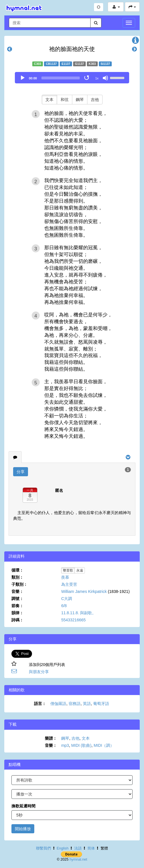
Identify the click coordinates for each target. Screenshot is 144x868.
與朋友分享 (39, 672)
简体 (91, 848)
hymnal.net (78, 859)
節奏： (17, 606)
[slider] (61, 78)
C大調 (67, 599)
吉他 (95, 100)
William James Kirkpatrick (84, 591)
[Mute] (105, 78)
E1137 (66, 64)
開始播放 (23, 829)
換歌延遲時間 (23, 806)
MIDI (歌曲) (81, 745)
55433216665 (73, 620)
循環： (17, 570)
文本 (49, 100)
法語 (78, 848)
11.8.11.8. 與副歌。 (79, 613)
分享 (21, 472)
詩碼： (17, 620)
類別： (17, 577)
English (62, 848)
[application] (72, 78)
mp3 (65, 745)
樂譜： (51, 738)
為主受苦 (69, 584)
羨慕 (65, 577)
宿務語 (75, 704)
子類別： (19, 584)
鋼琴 (80, 100)
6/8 (64, 606)
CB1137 (51, 64)
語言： (40, 704)
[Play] (23, 78)
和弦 (65, 100)
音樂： (17, 591)
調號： (17, 599)
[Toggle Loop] (87, 78)
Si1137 (105, 64)
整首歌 (68, 570)
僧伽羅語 (58, 704)
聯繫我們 (43, 848)
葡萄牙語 (101, 704)
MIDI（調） (104, 745)
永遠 (80, 570)
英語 (87, 704)
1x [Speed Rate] (97, 78)
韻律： (17, 613)
